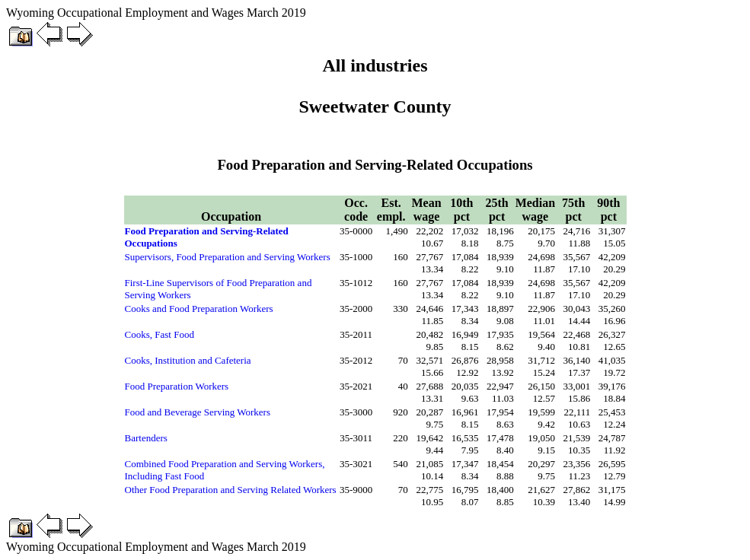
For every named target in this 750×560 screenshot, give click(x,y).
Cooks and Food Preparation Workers (199, 309)
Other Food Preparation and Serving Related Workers (231, 490)
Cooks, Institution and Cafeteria (188, 360)
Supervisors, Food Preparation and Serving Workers (228, 257)
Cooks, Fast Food (160, 334)
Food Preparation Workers (177, 386)
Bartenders (146, 438)
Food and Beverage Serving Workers (198, 412)
